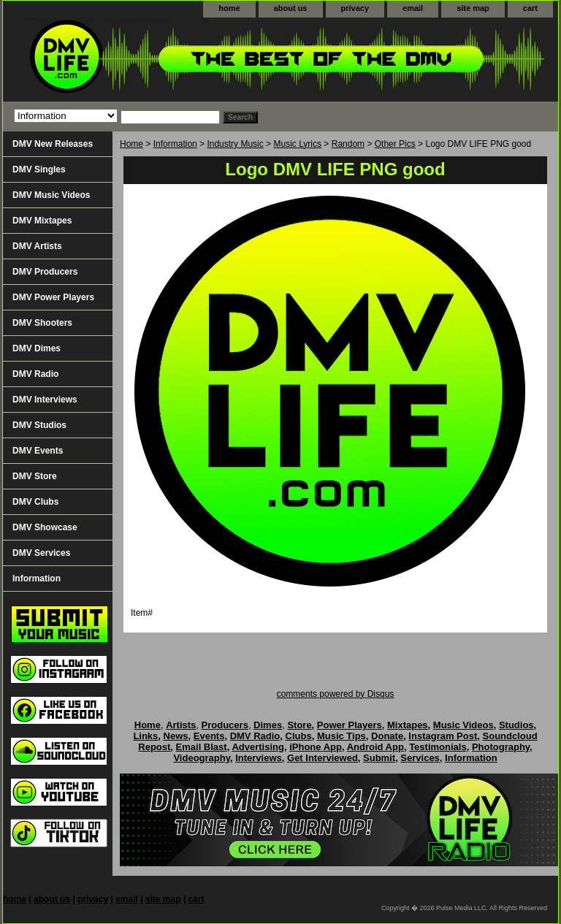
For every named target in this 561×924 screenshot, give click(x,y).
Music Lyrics (297, 144)
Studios (516, 725)
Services (420, 758)
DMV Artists (37, 246)
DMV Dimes (37, 348)
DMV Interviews (45, 400)
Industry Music (235, 144)
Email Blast (202, 747)
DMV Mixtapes (42, 221)
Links (145, 736)
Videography (202, 758)
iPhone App (316, 747)
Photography (501, 747)
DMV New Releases (53, 144)
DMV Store (35, 476)
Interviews (259, 758)
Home (131, 144)
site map (473, 8)
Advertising (258, 747)
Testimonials (438, 747)
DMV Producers (45, 272)
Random (348, 144)
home (229, 8)
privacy (355, 8)
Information (175, 144)
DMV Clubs (35, 502)
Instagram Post (443, 736)
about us (291, 8)
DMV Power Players (53, 297)
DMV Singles (39, 169)
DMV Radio (35, 374)
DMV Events (38, 451)
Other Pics (395, 144)
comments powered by (336, 694)
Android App (375, 747)
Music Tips (341, 736)
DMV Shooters (42, 323)
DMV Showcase (45, 527)
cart (530, 8)
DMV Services (41, 553)
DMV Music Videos (51, 195)
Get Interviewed (323, 758)
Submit (379, 758)
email (413, 8)
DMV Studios (39, 425)
